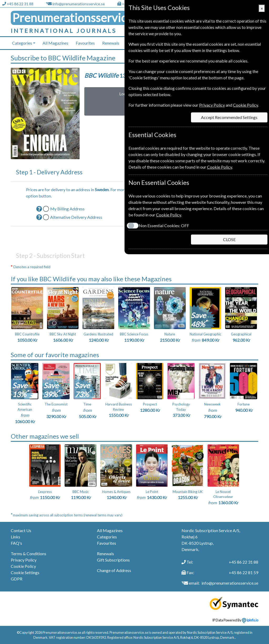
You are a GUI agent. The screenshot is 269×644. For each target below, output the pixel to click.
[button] (39, 209)
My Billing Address (67, 209)
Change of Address (114, 570)
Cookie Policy (23, 566)
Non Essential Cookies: (164, 225)
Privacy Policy (24, 560)
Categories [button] (22, 43)
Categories (107, 537)
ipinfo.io (250, 620)
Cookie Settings (25, 572)
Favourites (85, 43)
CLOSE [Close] (229, 239)
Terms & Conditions (29, 554)
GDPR (17, 579)
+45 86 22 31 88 (20, 4)
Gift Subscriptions (113, 560)
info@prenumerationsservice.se (79, 4)
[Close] (262, 8)
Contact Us (21, 530)
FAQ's (16, 543)
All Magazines (55, 43)
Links (15, 537)
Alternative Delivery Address (76, 217)
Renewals (111, 43)
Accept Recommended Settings (229, 117)
